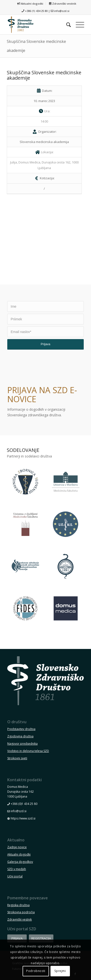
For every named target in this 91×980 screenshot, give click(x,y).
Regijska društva (18, 905)
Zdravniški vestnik (63, 4)
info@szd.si (62, 11)
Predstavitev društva (21, 729)
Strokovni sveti (17, 758)
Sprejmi (60, 971)
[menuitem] (30, 4)
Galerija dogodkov (20, 862)
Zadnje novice (17, 847)
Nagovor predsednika (22, 744)
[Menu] (78, 25)
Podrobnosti (36, 971)
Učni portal (15, 876)
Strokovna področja (21, 912)
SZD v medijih (17, 869)
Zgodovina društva (20, 736)
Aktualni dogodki (30, 4)
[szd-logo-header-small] (38, 25)
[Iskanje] (66, 25)
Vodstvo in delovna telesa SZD (28, 751)
